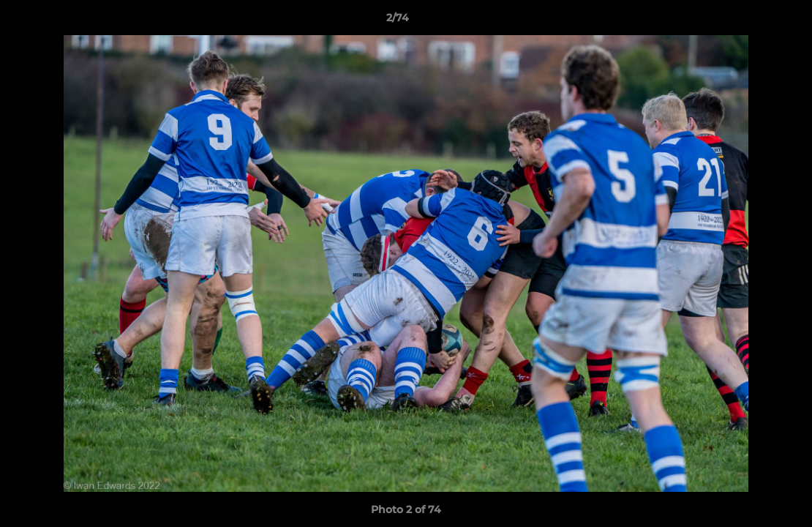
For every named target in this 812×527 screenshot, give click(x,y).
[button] (751, 21)
